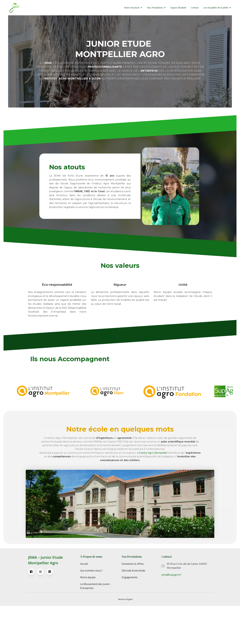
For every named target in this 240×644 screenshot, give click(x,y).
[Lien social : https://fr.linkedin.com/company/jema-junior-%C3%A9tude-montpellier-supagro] (51, 610)
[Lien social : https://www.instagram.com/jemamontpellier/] (42, 610)
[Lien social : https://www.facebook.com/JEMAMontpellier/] (33, 610)
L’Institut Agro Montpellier (152, 491)
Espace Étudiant (173, 8)
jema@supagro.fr (171, 613)
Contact (189, 8)
